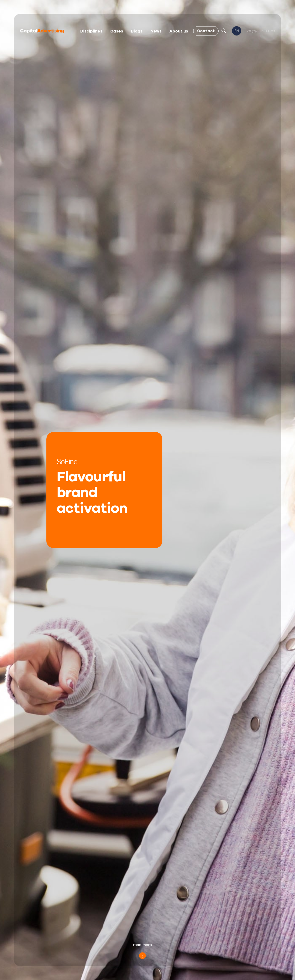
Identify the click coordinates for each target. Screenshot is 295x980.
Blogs (137, 31)
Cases (117, 31)
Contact (206, 31)
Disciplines (91, 31)
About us (179, 31)
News (156, 31)
